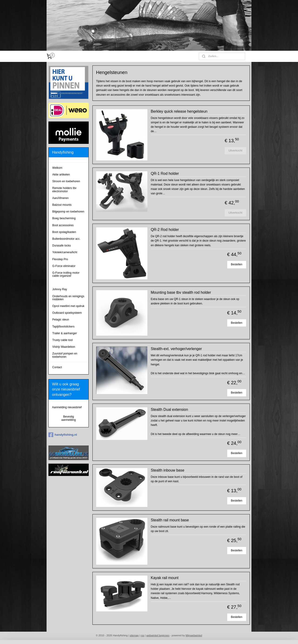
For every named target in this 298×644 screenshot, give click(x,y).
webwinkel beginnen (158, 635)
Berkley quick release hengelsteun (179, 111)
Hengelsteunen (62, 283)
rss (143, 635)
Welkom (57, 168)
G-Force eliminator (64, 266)
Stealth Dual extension (169, 410)
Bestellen (236, 264)
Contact (57, 367)
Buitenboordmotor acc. (66, 239)
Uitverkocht (235, 151)
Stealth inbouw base (167, 470)
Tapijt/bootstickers (63, 327)
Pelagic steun (61, 320)
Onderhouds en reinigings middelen (68, 298)
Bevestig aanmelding (68, 418)
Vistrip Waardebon (64, 347)
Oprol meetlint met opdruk (68, 306)
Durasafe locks (62, 246)
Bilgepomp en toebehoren (68, 212)
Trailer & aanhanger (65, 333)
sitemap (134, 635)
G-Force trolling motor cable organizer (66, 274)
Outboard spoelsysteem (67, 313)
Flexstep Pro (60, 259)
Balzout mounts (62, 205)
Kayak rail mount (164, 578)
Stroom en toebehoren (66, 181)
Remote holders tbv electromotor (64, 190)
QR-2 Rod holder (165, 230)
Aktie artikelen (61, 175)
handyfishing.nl (63, 435)
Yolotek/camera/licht (65, 252)
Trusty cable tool (63, 340)
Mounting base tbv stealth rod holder (181, 292)
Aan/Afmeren (61, 198)
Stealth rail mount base (170, 520)
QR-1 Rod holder (165, 174)
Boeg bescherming (64, 218)
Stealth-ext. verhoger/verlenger (176, 349)
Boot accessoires (63, 225)
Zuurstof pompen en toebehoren (65, 355)
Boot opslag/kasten (64, 232)
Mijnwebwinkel (194, 635)
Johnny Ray (60, 289)
